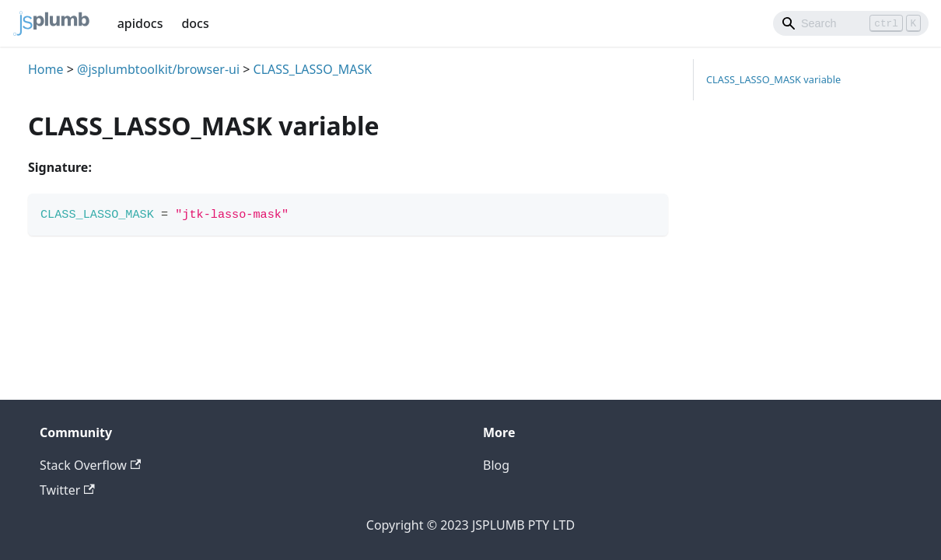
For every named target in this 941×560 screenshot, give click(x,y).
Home (46, 69)
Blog (496, 465)
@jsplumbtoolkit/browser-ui (158, 69)
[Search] (851, 23)
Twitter (67, 490)
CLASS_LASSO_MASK (313, 69)
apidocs (140, 23)
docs (195, 23)
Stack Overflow (90, 465)
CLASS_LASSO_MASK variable (773, 79)
